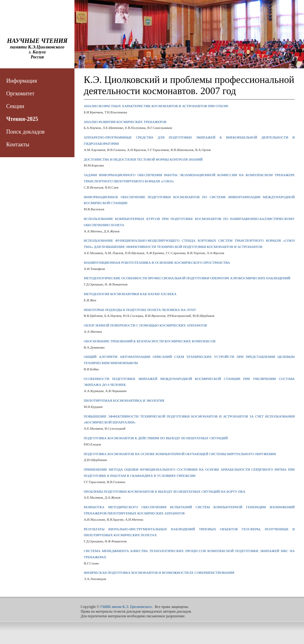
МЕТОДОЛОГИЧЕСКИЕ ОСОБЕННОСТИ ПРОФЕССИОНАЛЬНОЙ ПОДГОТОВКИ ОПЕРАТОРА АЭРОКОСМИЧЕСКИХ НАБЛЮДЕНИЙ (187, 278)
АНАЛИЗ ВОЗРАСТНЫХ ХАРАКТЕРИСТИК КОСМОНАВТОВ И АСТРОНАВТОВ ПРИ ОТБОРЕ (156, 106)
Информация (22, 81)
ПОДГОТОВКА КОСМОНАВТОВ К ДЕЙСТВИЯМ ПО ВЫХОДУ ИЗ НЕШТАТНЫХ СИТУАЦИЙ (156, 438)
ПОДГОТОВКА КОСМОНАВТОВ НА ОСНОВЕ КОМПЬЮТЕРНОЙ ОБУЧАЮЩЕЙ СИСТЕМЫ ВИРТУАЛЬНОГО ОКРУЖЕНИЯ (180, 454)
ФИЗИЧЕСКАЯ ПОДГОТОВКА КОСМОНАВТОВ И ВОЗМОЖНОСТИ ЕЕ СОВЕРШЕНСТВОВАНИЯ (159, 573)
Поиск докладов (25, 132)
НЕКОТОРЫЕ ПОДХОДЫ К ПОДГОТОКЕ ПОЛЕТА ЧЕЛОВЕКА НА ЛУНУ (140, 310)
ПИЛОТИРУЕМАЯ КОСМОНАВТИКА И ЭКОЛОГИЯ (124, 400)
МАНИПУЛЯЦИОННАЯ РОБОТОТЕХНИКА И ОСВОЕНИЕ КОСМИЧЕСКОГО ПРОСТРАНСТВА (157, 263)
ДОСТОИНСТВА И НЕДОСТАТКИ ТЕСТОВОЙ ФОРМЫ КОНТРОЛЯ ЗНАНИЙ (143, 159)
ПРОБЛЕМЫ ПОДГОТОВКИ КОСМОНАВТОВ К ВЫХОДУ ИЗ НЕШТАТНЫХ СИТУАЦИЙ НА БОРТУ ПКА (165, 491)
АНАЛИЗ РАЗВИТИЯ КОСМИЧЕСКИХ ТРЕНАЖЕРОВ (125, 122)
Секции (15, 106)
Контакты (18, 144)
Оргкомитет (20, 94)
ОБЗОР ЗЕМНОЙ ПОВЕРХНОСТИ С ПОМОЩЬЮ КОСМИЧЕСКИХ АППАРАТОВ (145, 325)
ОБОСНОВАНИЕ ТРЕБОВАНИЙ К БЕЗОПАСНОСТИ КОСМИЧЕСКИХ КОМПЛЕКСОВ (150, 341)
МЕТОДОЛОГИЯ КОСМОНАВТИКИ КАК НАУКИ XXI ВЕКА (130, 294)
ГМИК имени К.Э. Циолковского (126, 607)
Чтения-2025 (22, 119)
